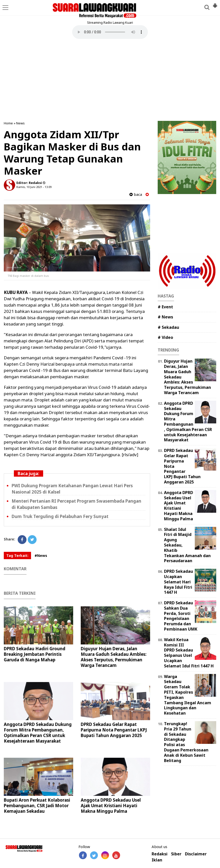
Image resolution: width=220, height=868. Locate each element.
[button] (215, 4)
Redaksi (160, 854)
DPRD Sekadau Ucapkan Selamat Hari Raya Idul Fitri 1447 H (178, 582)
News (20, 123)
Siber (176, 854)
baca (136, 194)
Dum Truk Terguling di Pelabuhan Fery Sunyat (60, 516)
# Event (165, 307)
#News (41, 555)
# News (165, 317)
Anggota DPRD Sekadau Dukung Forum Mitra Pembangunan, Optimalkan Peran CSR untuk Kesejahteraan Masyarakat (38, 733)
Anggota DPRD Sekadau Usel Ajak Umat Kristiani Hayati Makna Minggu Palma (111, 806)
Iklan (157, 860)
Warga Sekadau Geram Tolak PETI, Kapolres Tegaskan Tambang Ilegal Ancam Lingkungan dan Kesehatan (188, 695)
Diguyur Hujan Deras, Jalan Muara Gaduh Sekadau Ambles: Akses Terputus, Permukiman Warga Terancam (114, 657)
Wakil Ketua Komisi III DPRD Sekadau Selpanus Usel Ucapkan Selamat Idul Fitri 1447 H (189, 653)
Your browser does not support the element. (110, 32)
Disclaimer (196, 854)
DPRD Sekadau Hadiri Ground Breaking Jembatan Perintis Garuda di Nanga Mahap (35, 654)
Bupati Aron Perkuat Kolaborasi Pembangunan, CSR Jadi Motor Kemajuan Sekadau (37, 806)
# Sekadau (168, 327)
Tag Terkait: (17, 555)
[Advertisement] (110, 80)
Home (8, 123)
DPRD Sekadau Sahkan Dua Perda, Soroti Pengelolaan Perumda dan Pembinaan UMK (181, 616)
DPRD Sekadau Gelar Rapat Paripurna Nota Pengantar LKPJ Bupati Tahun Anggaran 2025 (114, 730)
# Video (165, 337)
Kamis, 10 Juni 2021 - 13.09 (34, 187)
